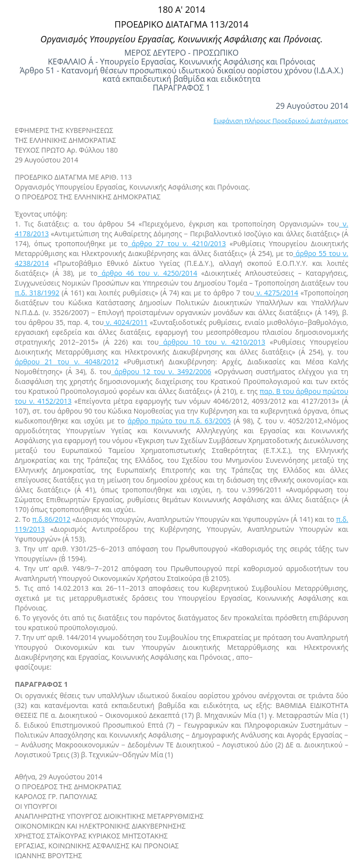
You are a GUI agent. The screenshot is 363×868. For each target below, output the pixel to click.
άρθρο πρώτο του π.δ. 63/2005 (179, 421)
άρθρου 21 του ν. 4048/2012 (67, 362)
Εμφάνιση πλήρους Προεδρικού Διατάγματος (281, 121)
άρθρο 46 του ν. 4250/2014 (147, 273)
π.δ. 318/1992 (37, 293)
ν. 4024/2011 (126, 322)
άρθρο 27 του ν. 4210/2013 (177, 243)
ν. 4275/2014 (276, 293)
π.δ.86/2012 (51, 519)
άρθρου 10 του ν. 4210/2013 (212, 342)
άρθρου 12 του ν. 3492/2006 (161, 371)
